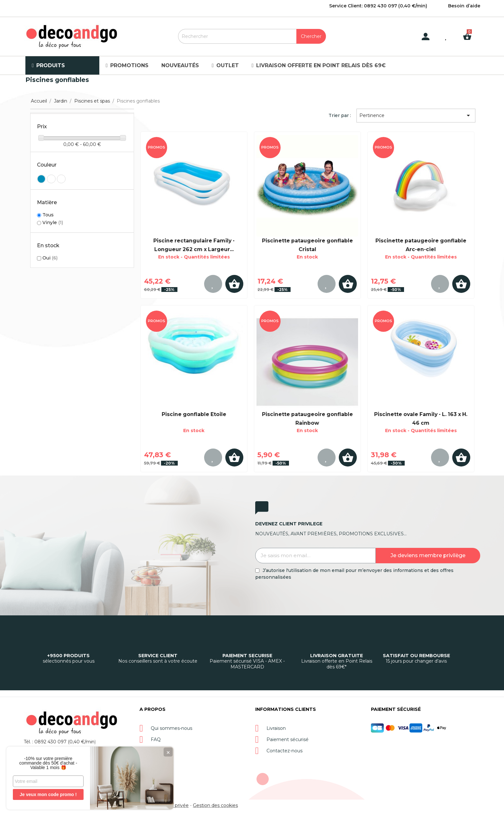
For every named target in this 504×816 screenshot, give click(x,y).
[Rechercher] (252, 36)
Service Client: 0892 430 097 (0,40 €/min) (378, 6)
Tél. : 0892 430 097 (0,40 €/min (59, 742)
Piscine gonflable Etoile (194, 414)
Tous (48, 215)
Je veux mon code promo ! (48, 794)
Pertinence (416, 115)
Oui (50, 258)
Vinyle (53, 222)
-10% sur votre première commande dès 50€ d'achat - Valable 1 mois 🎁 (48, 763)
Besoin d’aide (464, 6)
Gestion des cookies (215, 805)
